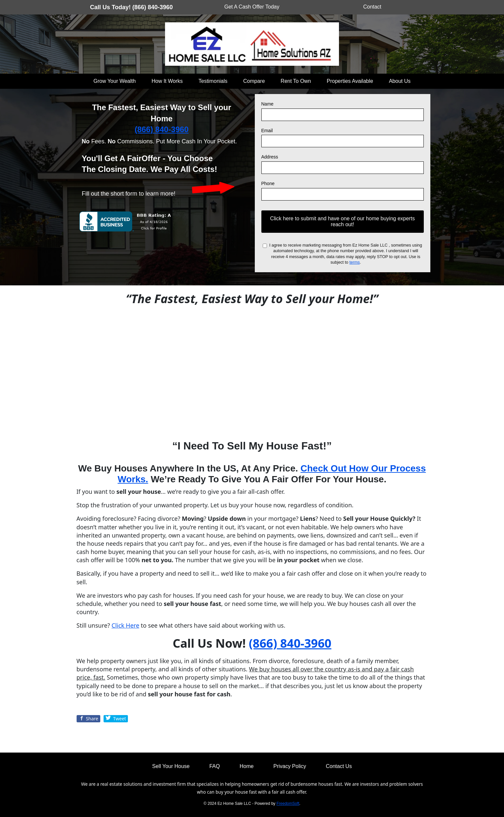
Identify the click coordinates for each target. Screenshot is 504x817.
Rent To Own (296, 81)
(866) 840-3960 (161, 129)
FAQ (215, 766)
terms (355, 262)
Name (267, 104)
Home (247, 766)
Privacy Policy (290, 766)
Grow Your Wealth (115, 81)
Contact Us (339, 766)
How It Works (167, 81)
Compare (254, 81)
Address (270, 157)
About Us (400, 81)
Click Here (125, 625)
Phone (268, 183)
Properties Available (350, 81)
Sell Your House (171, 766)
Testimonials (213, 81)
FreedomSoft (288, 804)
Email (267, 131)
